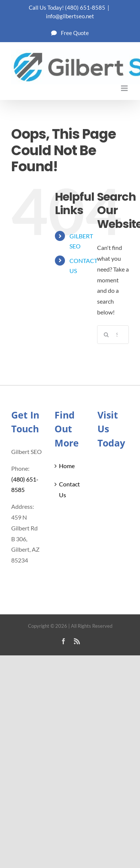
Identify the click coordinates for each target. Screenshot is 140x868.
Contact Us (69, 489)
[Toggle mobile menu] (125, 88)
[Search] (106, 335)
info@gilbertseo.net (70, 16)
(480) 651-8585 (85, 7)
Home (67, 466)
